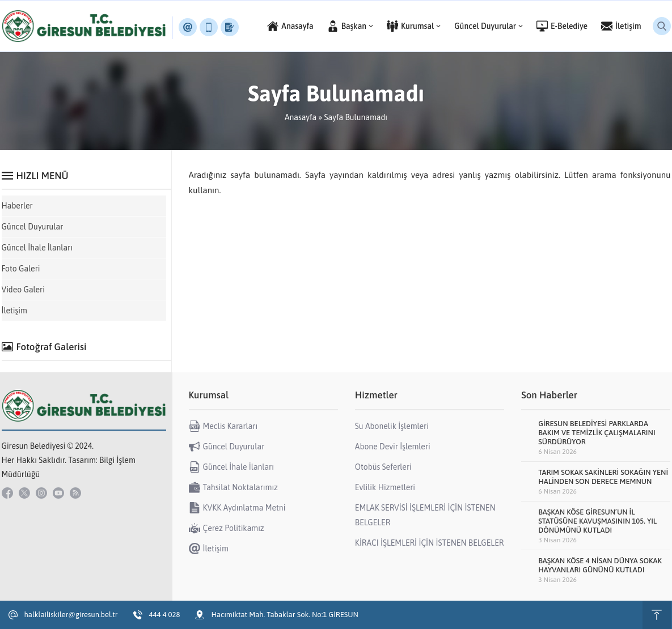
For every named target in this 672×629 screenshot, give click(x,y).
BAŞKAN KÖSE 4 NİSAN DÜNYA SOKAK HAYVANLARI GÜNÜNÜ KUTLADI (600, 565)
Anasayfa (301, 117)
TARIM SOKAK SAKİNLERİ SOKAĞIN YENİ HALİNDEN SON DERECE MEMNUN (603, 477)
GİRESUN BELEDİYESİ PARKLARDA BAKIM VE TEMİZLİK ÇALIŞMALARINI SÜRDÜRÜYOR (597, 433)
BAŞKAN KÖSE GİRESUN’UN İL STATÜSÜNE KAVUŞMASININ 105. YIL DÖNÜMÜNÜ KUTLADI (597, 521)
